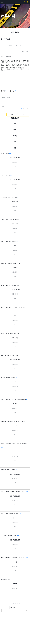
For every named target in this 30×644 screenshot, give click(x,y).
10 (22, 604)
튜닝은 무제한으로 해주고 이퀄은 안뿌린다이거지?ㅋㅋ (15, 307)
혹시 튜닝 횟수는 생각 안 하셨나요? (10, 334)
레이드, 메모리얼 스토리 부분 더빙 (9, 356)
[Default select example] (15, 607)
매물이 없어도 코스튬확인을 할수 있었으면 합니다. (14, 558)
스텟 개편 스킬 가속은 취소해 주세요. (10, 514)
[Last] (27, 604)
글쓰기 (24, 115)
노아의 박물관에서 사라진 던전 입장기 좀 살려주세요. (14, 443)
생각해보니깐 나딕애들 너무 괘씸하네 (10, 263)
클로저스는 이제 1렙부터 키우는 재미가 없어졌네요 (14, 421)
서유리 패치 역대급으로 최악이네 (9, 197)
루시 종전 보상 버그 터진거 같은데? (10, 219)
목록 (12, 115)
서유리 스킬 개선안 (6, 175)
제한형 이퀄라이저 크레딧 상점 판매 (10, 285)
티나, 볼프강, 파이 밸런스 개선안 (9, 536)
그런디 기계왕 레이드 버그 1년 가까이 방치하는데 (13, 399)
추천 (4, 91)
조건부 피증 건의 (5, 154)
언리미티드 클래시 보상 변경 (8, 470)
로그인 (26, 2)
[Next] (25, 604)
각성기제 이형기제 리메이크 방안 (9, 241)
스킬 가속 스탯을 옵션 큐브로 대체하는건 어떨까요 (14, 492)
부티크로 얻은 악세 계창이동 (8, 378)
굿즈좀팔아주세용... (6, 580)
